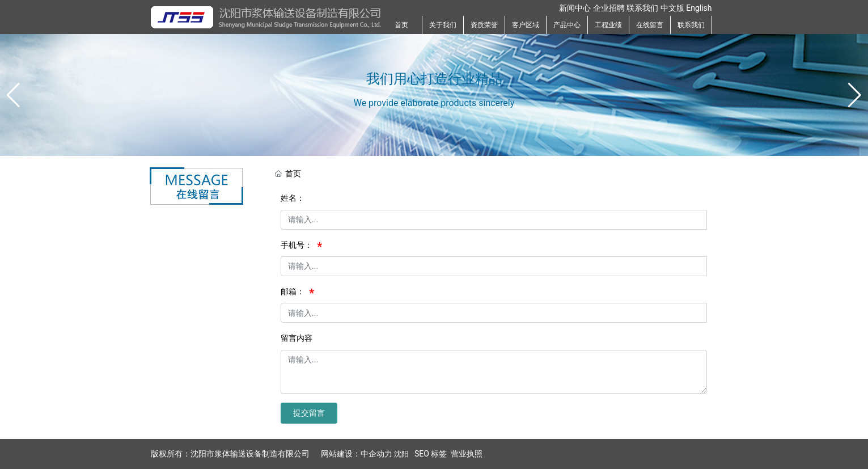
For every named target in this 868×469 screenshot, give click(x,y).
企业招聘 (609, 8)
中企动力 (376, 454)
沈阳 (401, 454)
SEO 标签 (431, 454)
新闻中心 (575, 8)
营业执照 (467, 454)
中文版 (672, 8)
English (699, 8)
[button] (855, 95)
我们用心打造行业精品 (434, 78)
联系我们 (642, 8)
